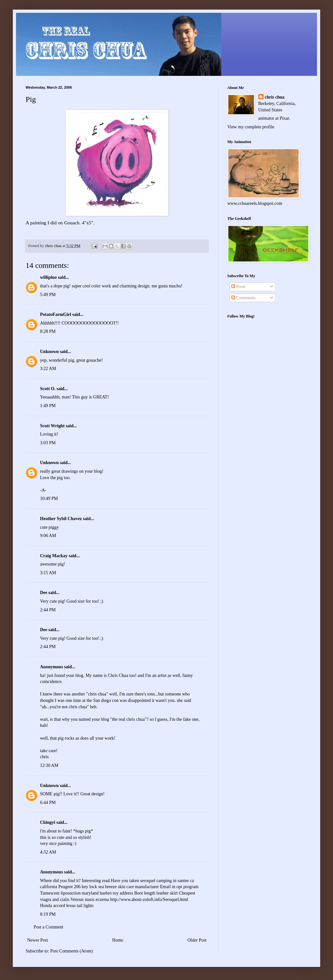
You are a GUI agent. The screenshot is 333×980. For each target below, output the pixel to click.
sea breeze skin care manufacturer (129, 887)
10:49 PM (49, 498)
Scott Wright (52, 426)
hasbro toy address (117, 893)
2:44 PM (48, 610)
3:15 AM (48, 573)
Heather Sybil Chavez (61, 519)
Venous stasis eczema (90, 900)
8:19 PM (48, 914)
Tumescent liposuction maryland (69, 893)
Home (118, 940)
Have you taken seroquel (133, 881)
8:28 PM (48, 331)
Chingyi (48, 822)
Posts (238, 287)
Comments (243, 298)
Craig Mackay (54, 556)
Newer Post (38, 940)
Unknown (49, 352)
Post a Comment (49, 927)
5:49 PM (48, 295)
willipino (48, 277)
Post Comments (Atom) (72, 951)
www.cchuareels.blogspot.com (255, 203)
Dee (44, 593)
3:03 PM (48, 443)
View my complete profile (251, 127)
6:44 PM (48, 803)
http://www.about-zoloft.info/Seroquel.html (149, 900)
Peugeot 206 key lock (78, 887)
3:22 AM (48, 369)
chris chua (275, 97)
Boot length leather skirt (156, 893)
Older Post (197, 940)
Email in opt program (179, 887)
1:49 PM (48, 406)
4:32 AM (48, 852)
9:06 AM (48, 536)
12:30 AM (49, 765)
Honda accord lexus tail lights (67, 906)
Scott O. (48, 389)
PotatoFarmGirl (56, 314)
